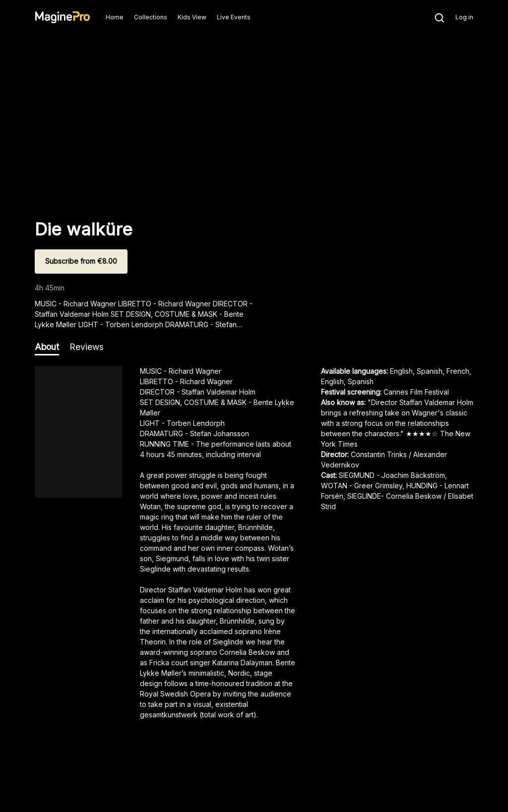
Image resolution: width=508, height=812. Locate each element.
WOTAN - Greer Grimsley (362, 486)
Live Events (234, 17)
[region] (254, 546)
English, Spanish (347, 381)
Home (115, 17)
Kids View (192, 17)
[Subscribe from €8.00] (81, 261)
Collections (151, 17)
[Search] (435, 17)
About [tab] (47, 347)
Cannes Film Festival (416, 392)
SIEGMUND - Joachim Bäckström (392, 475)
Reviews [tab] (87, 347)
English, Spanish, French (430, 371)
